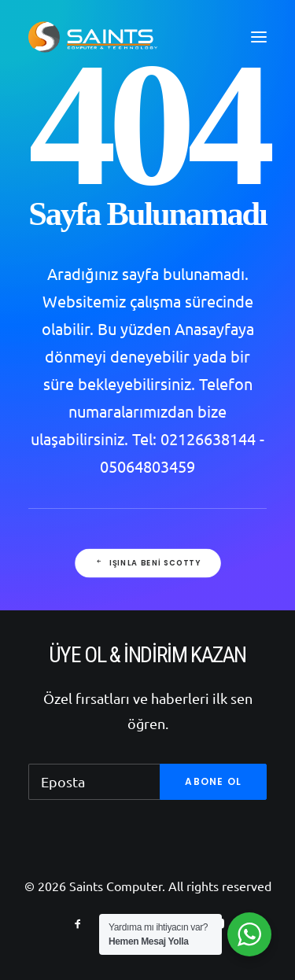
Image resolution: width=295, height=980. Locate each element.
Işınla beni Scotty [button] (147, 563)
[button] (259, 37)
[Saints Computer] (93, 37)
